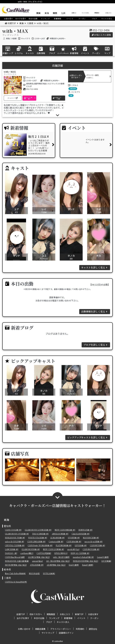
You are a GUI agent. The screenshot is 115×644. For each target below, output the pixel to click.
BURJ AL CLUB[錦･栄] (80, 553)
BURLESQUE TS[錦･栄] (15, 538)
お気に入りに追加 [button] (101, 35)
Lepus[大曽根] (103, 557)
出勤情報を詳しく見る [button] (95, 312)
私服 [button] (71, 95)
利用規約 (80, 629)
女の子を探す (21, 18)
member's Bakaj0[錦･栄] (83, 557)
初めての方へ (36, 614)
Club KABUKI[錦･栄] (80, 534)
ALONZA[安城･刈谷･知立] (39, 557)
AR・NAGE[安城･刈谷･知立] (58, 561)
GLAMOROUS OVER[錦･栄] (17, 534)
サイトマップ (48, 633)
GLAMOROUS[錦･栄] (31, 549)
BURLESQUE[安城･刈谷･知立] (86, 561)
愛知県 (7, 526)
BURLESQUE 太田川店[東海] (17, 561)
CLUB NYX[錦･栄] (97, 545)
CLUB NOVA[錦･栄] (91, 549)
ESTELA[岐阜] (49, 573)
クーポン (82, 18)
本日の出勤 (33, 18)
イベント (70, 18)
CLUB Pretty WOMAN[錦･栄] (40, 545)
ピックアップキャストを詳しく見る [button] (88, 437)
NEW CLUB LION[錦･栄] (53, 549)
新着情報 (57, 18)
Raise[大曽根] (88, 565)
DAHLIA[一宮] (11, 553)
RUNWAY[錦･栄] (85, 530)
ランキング (45, 18)
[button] (13, 98)
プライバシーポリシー (61, 629)
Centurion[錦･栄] (56, 542)
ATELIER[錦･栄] (37, 565)
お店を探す (8, 18)
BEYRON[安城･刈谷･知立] (16, 565)
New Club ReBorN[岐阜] (15, 573)
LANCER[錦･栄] (12, 549)
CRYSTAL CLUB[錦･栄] (15, 545)
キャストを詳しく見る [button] (95, 267)
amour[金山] (37, 561)
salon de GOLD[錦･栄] (14, 542)
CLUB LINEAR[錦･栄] (36, 542)
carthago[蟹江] (27, 553)
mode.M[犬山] (73, 549)
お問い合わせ (24, 629)
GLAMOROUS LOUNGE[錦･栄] (38, 530)
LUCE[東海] (106, 561)
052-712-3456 (101, 30)
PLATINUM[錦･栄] (64, 545)
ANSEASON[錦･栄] (60, 534)
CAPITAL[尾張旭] (44, 553)
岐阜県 (7, 570)
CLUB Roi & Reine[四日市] (16, 582)
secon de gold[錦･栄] (93, 542)
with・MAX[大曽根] (61, 557)
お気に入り (108, 13)
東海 (47, 13)
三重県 (7, 578)
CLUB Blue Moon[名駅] (15, 557)
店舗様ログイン (66, 633)
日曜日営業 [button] (73, 89)
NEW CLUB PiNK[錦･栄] (65, 530)
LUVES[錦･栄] (81, 545)
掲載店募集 (40, 629)
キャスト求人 (85, 13)
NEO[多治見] (34, 573)
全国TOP (74, 13)
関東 (38, 13)
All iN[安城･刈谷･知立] (56, 565)
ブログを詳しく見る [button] (96, 345)
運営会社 (93, 629)
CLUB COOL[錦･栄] (13, 530)
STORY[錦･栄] (74, 538)
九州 (63, 13)
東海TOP (79, 614)
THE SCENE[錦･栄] (40, 534)
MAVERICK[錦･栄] (91, 538)
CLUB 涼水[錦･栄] (74, 542)
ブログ (94, 18)
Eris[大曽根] (74, 565)
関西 (55, 13)
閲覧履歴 (97, 13)
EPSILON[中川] (61, 553)
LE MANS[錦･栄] (57, 538)
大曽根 (30, 23)
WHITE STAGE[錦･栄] (38, 538)
